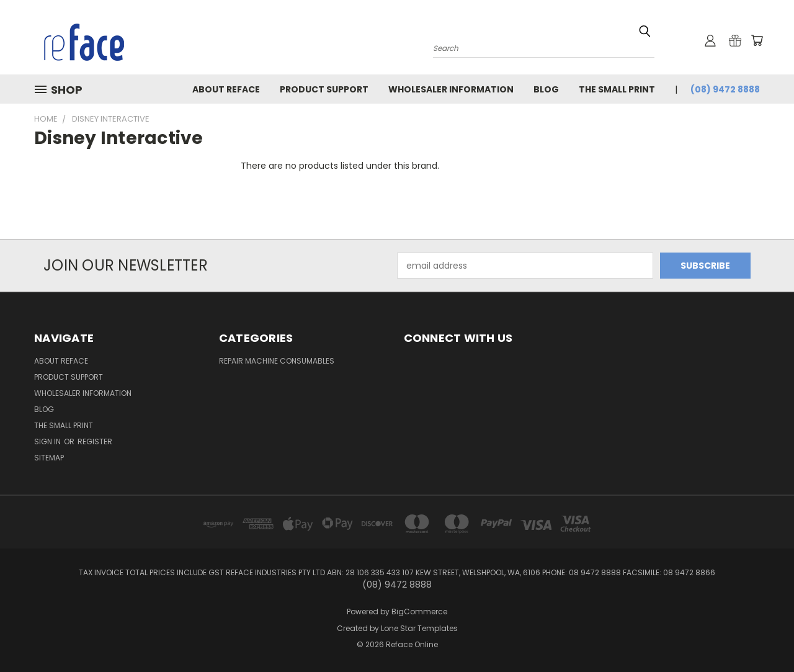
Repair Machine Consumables (277, 361)
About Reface (226, 89)
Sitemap (49, 458)
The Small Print (617, 89)
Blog (546, 89)
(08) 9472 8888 (725, 89)
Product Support (324, 89)
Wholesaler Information (451, 89)
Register (95, 441)
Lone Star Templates (419, 628)
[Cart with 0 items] (757, 40)
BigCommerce (419, 612)
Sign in (48, 441)
